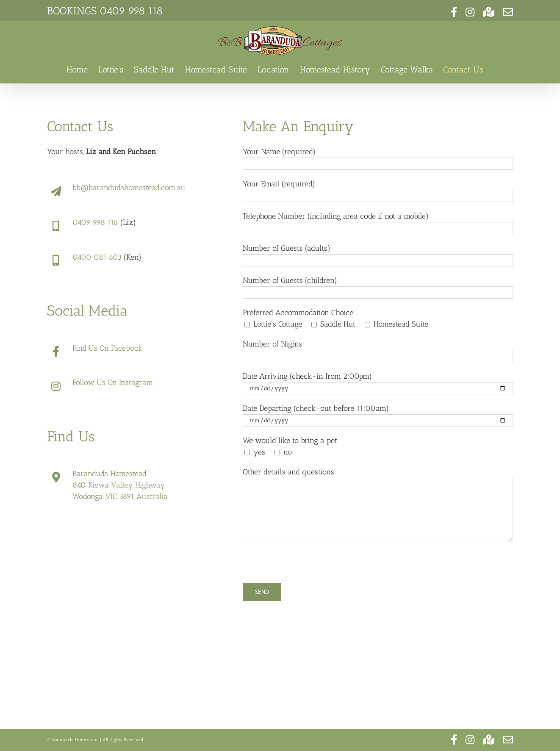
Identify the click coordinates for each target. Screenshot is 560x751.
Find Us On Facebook (107, 348)
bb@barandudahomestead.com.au (129, 188)
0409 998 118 (131, 11)
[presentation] (307, 566)
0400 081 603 (97, 257)
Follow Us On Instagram (113, 382)
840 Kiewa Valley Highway (119, 485)
